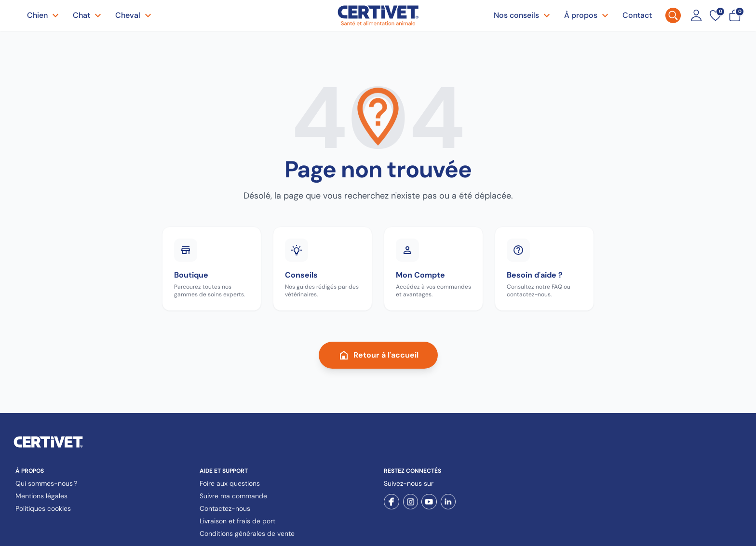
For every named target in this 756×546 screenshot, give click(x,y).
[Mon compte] (696, 15)
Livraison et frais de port (237, 521)
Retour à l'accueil (378, 355)
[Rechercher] (673, 15)
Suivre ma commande (233, 496)
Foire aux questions (230, 483)
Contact (637, 15)
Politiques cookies (43, 508)
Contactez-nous (225, 508)
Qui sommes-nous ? (46, 483)
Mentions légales (41, 496)
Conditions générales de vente (247, 533)
